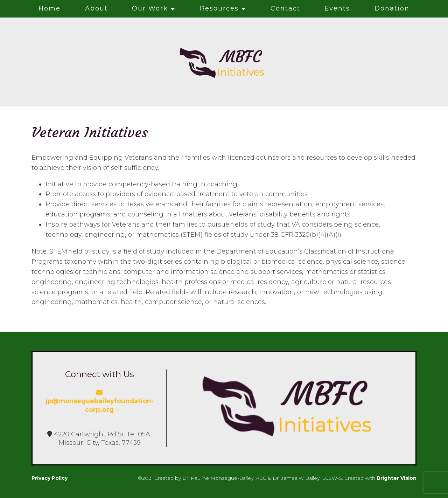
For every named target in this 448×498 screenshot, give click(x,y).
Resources (219, 8)
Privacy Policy (50, 478)
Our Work (150, 8)
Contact (285, 8)
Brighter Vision (397, 478)
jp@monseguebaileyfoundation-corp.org (100, 401)
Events (337, 8)
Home (50, 8)
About (96, 8)
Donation (392, 8)
